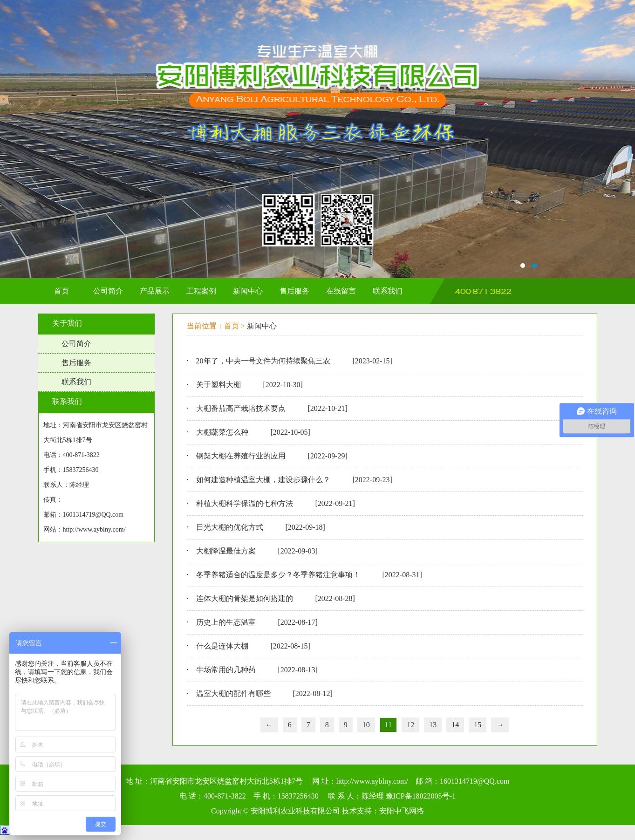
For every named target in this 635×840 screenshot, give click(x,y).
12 (410, 725)
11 (388, 725)
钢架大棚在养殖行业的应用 (241, 456)
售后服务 (76, 363)
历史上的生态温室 (226, 622)
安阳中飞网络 (402, 811)
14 (455, 725)
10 (366, 725)
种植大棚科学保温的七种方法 (245, 503)
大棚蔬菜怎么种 (222, 432)
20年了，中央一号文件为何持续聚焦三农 (263, 361)
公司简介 (76, 344)
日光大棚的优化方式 (230, 527)
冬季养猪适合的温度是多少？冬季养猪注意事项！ (278, 575)
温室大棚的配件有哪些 (233, 693)
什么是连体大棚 (222, 646)
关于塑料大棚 (218, 385)
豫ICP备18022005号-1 (421, 796)
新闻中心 (262, 326)
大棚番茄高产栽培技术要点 (241, 408)
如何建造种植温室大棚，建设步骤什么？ (263, 480)
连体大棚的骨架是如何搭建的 (245, 598)
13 (433, 725)
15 (478, 725)
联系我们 (76, 382)
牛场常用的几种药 (226, 670)
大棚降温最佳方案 (226, 551)
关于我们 (67, 323)
